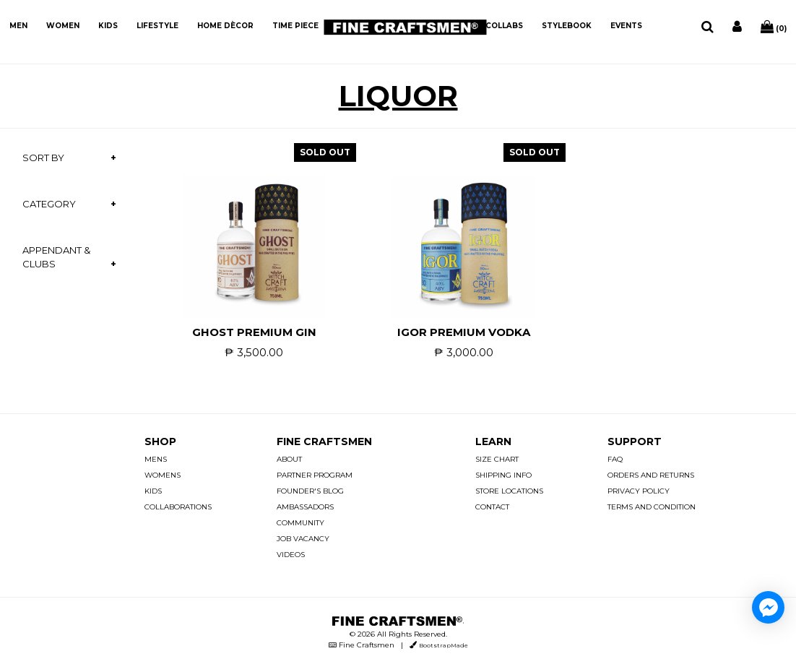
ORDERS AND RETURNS (651, 475)
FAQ (615, 459)
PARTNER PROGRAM (315, 475)
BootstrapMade (444, 645)
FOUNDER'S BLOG (310, 491)
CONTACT (492, 507)
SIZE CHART (497, 459)
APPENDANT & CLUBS (56, 257)
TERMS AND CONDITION (652, 507)
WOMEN (63, 26)
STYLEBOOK (567, 26)
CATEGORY (49, 204)
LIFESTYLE (157, 26)
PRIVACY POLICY (639, 491)
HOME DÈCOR (225, 26)
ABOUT (289, 459)
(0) (774, 27)
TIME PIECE (295, 26)
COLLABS (504, 26)
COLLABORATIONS (178, 507)
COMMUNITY (300, 523)
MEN (18, 26)
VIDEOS (291, 555)
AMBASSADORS (305, 507)
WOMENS (163, 475)
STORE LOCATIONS (509, 491)
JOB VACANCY (303, 539)
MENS (156, 459)
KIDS (108, 26)
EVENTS (626, 26)
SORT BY (43, 158)
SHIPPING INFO (503, 475)
